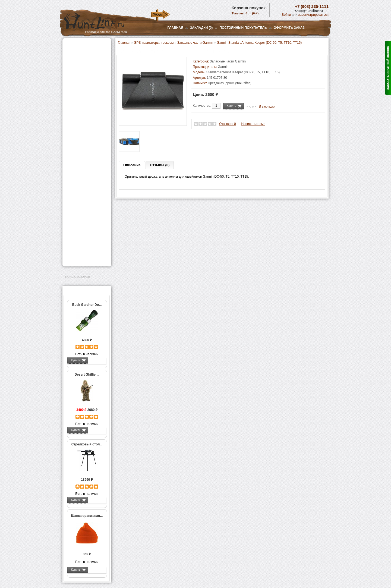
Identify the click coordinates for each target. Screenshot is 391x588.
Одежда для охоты (81, 185)
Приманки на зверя (81, 103)
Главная (175, 28)
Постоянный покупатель (243, 28)
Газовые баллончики (83, 45)
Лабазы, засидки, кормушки (80, 95)
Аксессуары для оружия (86, 203)
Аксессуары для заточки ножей (86, 242)
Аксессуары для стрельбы (79, 194)
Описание (132, 165)
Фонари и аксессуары (84, 117)
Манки (71, 86)
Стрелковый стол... (87, 444)
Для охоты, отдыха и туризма (83, 225)
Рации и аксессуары (82, 79)
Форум (157, 14)
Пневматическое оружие (86, 52)
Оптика (72, 59)
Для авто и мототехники (85, 251)
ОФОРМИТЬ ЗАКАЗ (289, 28)
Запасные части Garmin (84, 171)
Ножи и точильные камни (87, 234)
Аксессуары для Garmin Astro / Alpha (89, 161)
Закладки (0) (201, 28)
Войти (286, 15)
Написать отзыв (253, 124)
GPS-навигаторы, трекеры (80, 146)
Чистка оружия (78, 216)
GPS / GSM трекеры (86, 178)
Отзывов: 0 (228, 124)
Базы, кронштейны (81, 73)
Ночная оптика (78, 66)
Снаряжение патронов (84, 110)
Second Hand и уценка (84, 258)
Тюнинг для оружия (82, 209)
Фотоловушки (77, 131)
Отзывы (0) (160, 165)
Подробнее (97, 360)
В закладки (267, 106)
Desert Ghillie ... (87, 375)
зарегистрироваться (313, 15)
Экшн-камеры (77, 137)
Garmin (223, 67)
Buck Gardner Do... (87, 305)
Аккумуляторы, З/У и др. (86, 124)
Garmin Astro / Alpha (86, 154)
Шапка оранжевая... (87, 516)
